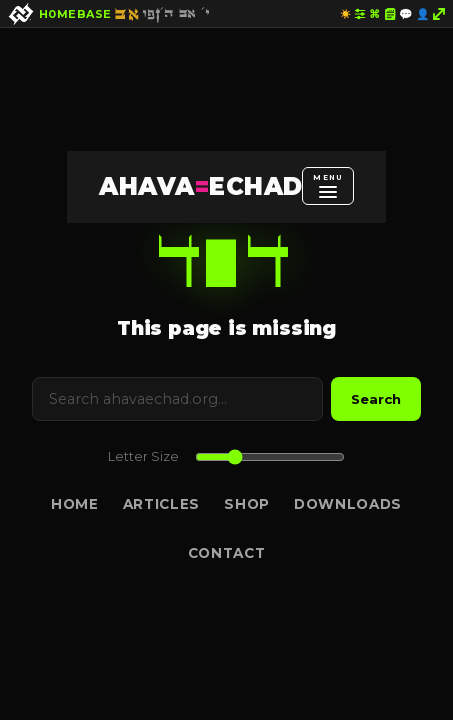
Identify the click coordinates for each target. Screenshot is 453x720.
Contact (227, 553)
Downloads (348, 504)
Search (376, 399)
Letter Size (143, 456)
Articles (161, 504)
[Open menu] (327, 186)
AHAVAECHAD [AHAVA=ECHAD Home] (200, 186)
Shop (247, 504)
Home (75, 504)
